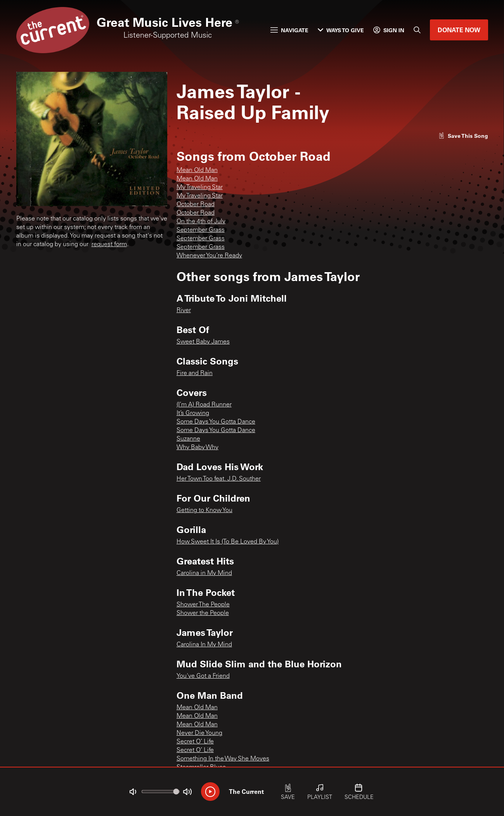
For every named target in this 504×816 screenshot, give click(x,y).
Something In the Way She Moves (223, 759)
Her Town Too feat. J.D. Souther (219, 479)
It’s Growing (193, 413)
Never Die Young (199, 733)
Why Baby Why (197, 448)
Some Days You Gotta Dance (216, 422)
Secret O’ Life (195, 742)
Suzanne (188, 439)
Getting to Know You (204, 510)
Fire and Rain (195, 373)
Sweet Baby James (203, 342)
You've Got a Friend (203, 676)
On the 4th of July (201, 222)
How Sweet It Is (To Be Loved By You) (228, 542)
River (184, 311)
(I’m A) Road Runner (204, 405)
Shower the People (203, 613)
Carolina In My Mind (204, 645)
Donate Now (459, 30)
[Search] (417, 30)
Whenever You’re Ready (209, 256)
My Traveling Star (200, 188)
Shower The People (203, 605)
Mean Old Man (197, 170)
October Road (196, 205)
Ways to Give (341, 30)
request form (109, 245)
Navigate (289, 30)
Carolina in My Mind (204, 573)
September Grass (201, 230)
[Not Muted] (133, 792)
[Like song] (463, 136)
